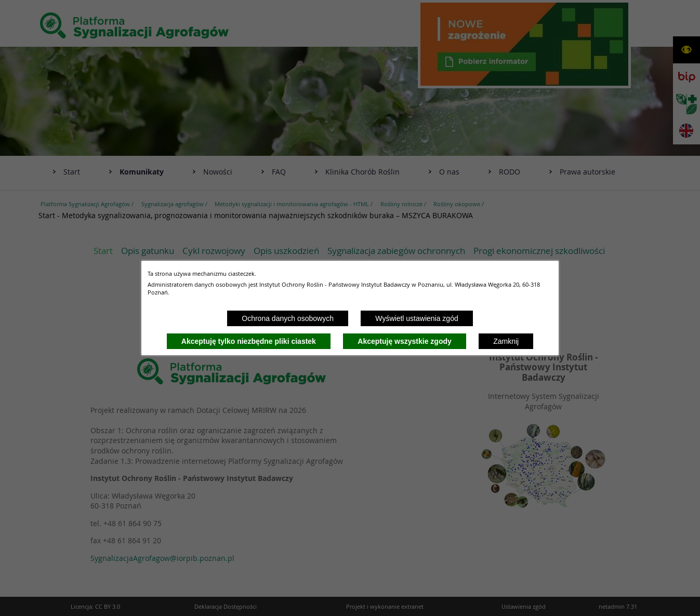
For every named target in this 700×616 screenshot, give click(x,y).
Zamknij (506, 341)
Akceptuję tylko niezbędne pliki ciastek (249, 341)
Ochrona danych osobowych (288, 318)
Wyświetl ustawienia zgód (417, 318)
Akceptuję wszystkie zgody (405, 341)
